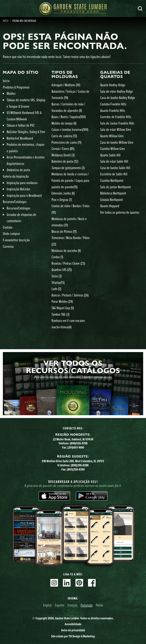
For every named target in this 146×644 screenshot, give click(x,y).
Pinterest (79, 583)
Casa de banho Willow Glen (117, 142)
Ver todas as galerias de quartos (120, 212)
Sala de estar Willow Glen (116, 129)
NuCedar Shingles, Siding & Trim (26, 132)
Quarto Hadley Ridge (113, 85)
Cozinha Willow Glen (113, 149)
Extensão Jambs (63, 193)
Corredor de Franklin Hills (116, 117)
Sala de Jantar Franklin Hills (117, 123)
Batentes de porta (65, 161)
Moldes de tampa (64, 123)
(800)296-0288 (80, 465)
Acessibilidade (73, 624)
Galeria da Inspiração (16, 176)
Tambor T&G (60, 314)
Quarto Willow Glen (112, 136)
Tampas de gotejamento (68, 168)
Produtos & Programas (16, 87)
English (47, 605)
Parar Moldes (62, 301)
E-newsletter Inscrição (16, 240)
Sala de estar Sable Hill (114, 161)
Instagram (54, 583)
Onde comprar (11, 233)
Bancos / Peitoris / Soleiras (70, 295)
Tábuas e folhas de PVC (21, 125)
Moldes (11, 93)
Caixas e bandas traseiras (70, 129)
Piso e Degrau (62, 200)
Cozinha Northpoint (112, 180)
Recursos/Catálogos (15, 202)
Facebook (92, 583)
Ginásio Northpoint (111, 200)
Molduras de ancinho (66, 251)
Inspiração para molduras (22, 183)
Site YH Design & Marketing (73, 636)
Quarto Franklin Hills (113, 110)
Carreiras (8, 246)
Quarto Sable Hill (110, 155)
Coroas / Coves (63, 149)
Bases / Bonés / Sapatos (69, 117)
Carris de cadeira (64, 136)
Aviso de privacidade (73, 630)
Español (60, 605)
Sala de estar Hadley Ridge (117, 91)
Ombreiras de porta (18, 170)
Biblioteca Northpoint (113, 193)
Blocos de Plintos (64, 231)
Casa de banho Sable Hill (115, 168)
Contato (8, 227)
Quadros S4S (62, 269)
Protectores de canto (66, 142)
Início (6, 81)
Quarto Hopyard (110, 206)
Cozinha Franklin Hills (113, 104)
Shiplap (58, 282)
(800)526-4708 (79, 443)
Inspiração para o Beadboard (24, 195)
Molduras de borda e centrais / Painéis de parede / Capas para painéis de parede (70, 180)
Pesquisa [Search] (140, 9)
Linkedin (67, 583)
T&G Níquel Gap (63, 308)
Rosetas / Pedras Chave (68, 263)
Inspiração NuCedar (18, 189)
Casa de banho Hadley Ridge (118, 98)
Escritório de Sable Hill (114, 174)
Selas (57, 276)
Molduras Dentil (63, 155)
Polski (99, 605)
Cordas (57, 257)
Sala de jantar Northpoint (115, 187)
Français (72, 605)
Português (87, 605)
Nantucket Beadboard (20, 138)
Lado (56, 289)
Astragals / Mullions (66, 85)
